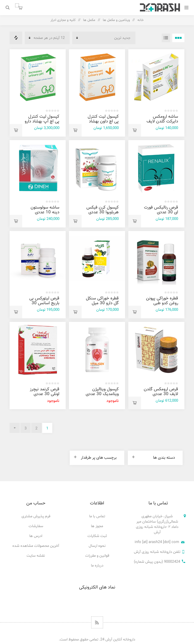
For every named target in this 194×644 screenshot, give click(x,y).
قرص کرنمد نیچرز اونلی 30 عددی (45, 392)
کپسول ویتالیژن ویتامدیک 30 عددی (102, 392)
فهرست (166, 38)
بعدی (15, 428)
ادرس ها (36, 536)
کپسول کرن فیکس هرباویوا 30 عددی (103, 210)
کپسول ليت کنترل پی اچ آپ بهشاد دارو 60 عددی (42, 121)
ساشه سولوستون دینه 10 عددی (45, 210)
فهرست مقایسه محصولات (16, 38)
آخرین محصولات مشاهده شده (36, 546)
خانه (141, 20)
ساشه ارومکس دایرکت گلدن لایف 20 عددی (162, 121)
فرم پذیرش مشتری (36, 516)
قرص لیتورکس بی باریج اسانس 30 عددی (44, 303)
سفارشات (36, 526)
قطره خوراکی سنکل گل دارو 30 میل (102, 301)
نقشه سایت (36, 556)
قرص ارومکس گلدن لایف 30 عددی (161, 392)
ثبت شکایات (97, 536)
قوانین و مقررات (97, 556)
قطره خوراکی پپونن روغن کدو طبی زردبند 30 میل (162, 303)
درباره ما (97, 566)
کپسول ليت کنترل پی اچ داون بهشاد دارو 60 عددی (103, 121)
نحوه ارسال (97, 546)
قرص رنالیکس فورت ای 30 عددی (161, 210)
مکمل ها (89, 20)
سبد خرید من (17, 5)
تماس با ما (97, 516)
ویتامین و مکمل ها (116, 20)
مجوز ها (97, 526)
